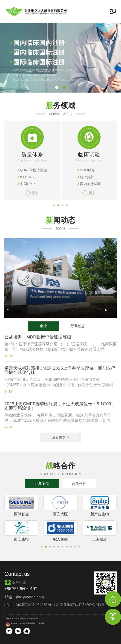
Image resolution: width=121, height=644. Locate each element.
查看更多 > (60, 437)
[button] (57, 87)
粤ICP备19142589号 (17, 623)
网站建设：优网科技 (36, 623)
